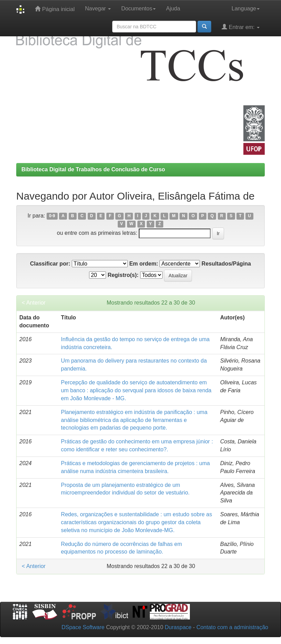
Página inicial (55, 9)
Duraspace (178, 627)
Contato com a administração (232, 627)
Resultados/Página (226, 264)
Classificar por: (50, 264)
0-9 (52, 216)
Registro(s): (123, 275)
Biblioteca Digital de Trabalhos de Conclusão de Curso (93, 169)
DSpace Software (83, 627)
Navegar (98, 8)
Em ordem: (144, 264)
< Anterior (34, 303)
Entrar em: (241, 27)
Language (246, 8)
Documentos (138, 8)
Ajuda (173, 8)
